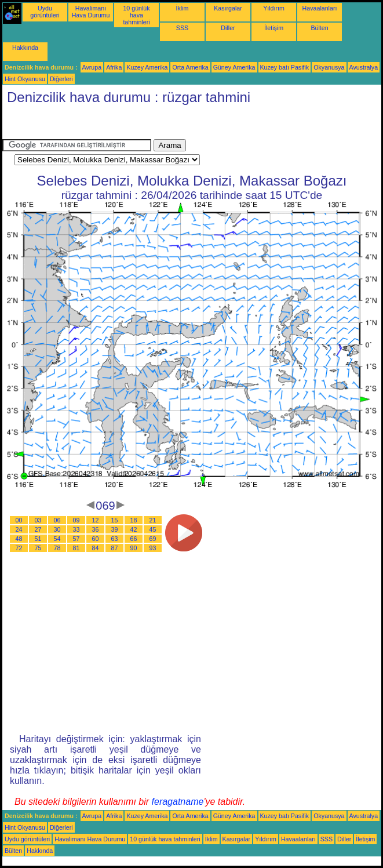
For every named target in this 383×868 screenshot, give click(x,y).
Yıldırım (274, 8)
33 (76, 529)
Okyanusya (329, 67)
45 (153, 529)
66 (134, 539)
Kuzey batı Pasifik (285, 67)
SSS (182, 28)
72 (19, 548)
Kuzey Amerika (147, 67)
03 (38, 520)
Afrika (114, 67)
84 (96, 548)
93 (153, 548)
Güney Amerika (234, 67)
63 (115, 539)
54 (57, 539)
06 (57, 520)
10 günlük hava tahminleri (136, 15)
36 (96, 529)
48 (19, 539)
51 (38, 539)
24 (19, 529)
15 (115, 520)
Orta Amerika (190, 67)
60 (96, 539)
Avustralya (364, 67)
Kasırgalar (228, 8)
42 (134, 529)
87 (115, 548)
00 (19, 520)
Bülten (319, 28)
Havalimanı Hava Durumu (91, 12)
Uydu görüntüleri (45, 12)
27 (38, 529)
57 (76, 539)
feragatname (178, 802)
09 (76, 520)
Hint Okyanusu (25, 79)
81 (76, 548)
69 (153, 539)
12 (96, 520)
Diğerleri (61, 79)
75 (38, 548)
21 (153, 520)
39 (115, 529)
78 (57, 548)
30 (57, 529)
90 (134, 548)
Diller (228, 28)
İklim (183, 8)
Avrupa (92, 67)
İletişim (274, 28)
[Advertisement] (95, 125)
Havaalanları (320, 8)
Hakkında (25, 48)
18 (134, 520)
